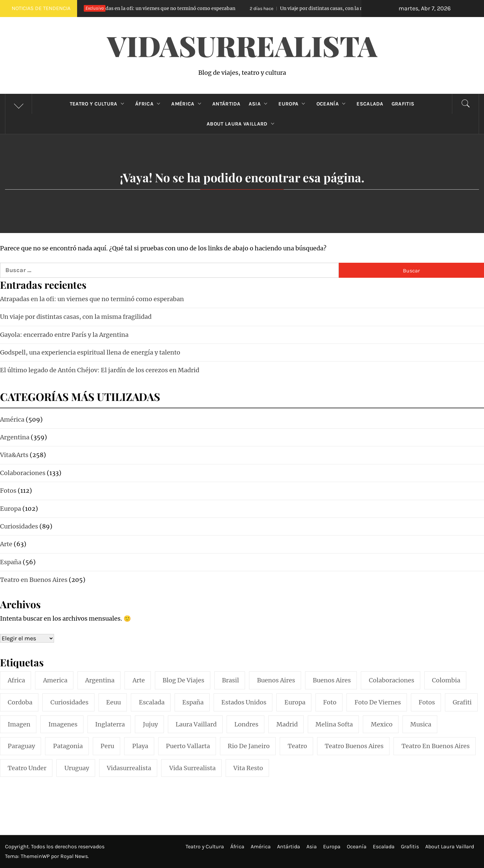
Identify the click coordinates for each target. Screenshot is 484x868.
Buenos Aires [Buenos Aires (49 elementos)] (332, 680)
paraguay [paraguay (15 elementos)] (21, 746)
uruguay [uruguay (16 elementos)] (77, 768)
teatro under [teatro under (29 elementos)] (27, 768)
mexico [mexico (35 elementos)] (382, 724)
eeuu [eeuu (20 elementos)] (113, 702)
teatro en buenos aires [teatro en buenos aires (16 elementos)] (436, 746)
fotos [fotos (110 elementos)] (427, 702)
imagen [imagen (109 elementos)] (19, 724)
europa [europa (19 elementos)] (295, 702)
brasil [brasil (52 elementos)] (230, 680)
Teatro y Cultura (98, 104)
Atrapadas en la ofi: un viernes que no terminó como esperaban (156, 8)
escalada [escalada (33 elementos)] (152, 702)
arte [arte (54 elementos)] (139, 680)
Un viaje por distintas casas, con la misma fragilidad (335, 8)
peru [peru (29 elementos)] (107, 746)
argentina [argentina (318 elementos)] (100, 680)
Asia (260, 104)
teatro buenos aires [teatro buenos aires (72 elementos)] (354, 746)
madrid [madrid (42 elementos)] (287, 724)
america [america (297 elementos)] (55, 680)
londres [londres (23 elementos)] (246, 724)
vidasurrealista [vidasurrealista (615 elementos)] (129, 768)
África (149, 104)
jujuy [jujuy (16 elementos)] (150, 724)
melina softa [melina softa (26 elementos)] (334, 724)
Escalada (370, 104)
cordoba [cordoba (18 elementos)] (20, 702)
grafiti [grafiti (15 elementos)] (462, 702)
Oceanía (333, 104)
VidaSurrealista (242, 45)
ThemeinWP (36, 856)
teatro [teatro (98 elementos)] (297, 746)
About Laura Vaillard (242, 124)
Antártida (226, 104)
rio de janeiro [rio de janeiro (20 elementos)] (249, 746)
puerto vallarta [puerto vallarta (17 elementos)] (188, 746)
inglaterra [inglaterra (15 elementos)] (110, 724)
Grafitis (403, 104)
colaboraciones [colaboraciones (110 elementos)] (392, 680)
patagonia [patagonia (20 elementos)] (68, 746)
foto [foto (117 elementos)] (330, 702)
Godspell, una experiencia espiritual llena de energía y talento (90, 352)
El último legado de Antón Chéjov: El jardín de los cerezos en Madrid (100, 370)
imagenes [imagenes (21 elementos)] (63, 724)
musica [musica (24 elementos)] (421, 724)
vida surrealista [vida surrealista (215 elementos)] (192, 768)
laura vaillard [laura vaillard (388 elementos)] (196, 724)
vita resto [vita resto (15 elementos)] (248, 768)
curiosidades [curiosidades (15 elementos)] (69, 702)
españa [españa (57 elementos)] (193, 702)
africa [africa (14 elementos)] (16, 680)
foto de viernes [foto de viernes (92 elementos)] (378, 702)
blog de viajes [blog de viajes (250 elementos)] (183, 680)
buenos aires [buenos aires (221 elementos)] (276, 680)
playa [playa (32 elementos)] (140, 746)
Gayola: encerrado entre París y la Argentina (64, 335)
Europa (293, 104)
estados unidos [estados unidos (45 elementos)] (244, 702)
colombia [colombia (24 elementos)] (446, 680)
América (188, 104)
